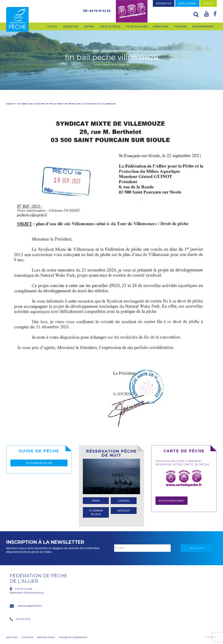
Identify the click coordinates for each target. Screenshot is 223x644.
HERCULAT (124, 510)
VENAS (96, 501)
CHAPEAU (124, 501)
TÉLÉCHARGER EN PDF (39, 463)
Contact (208, 3)
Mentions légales (46, 637)
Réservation (164, 3)
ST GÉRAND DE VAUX (96, 512)
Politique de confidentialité (73, 637)
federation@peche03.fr (30, 606)
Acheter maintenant (172, 501)
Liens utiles (12, 637)
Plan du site (27, 637)
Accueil (98, 65)
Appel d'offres (187, 3)
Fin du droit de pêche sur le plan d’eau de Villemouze (82, 104)
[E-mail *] (142, 548)
